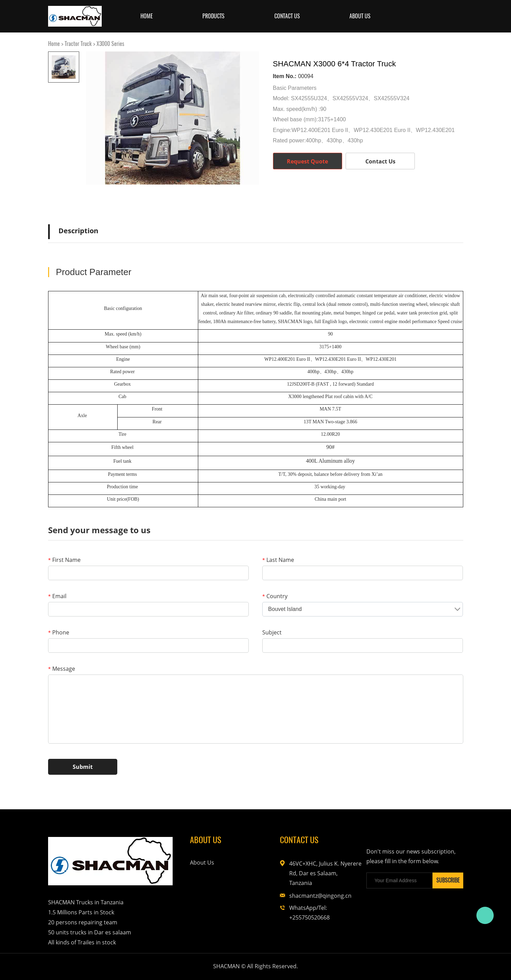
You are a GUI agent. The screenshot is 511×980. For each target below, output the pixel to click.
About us (360, 16)
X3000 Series (110, 44)
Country (275, 596)
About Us (202, 863)
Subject (272, 632)
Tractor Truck (78, 44)
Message (62, 669)
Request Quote (307, 161)
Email (57, 596)
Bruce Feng (485, 915)
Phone (59, 632)
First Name (64, 560)
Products (213, 16)
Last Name (278, 560)
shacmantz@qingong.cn (320, 896)
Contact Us (287, 16)
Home (147, 16)
